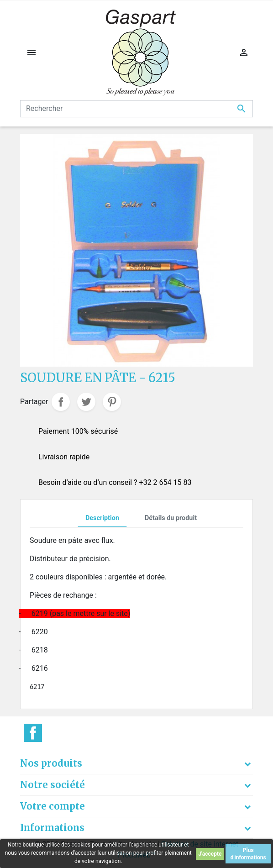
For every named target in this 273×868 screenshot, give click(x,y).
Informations (52, 828)
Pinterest (112, 402)
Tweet (86, 402)
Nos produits (51, 763)
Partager (61, 402)
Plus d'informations (248, 854)
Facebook (33, 733)
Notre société (52, 785)
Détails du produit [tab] (171, 518)
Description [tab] (102, 518)
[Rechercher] (136, 109)
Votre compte (52, 806)
